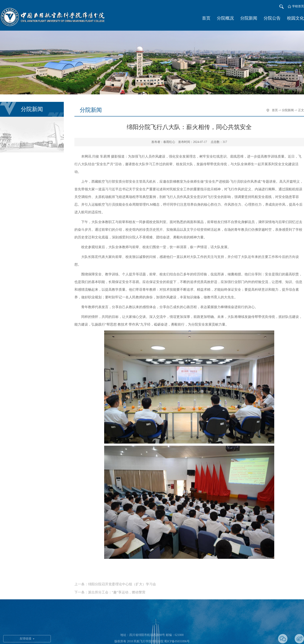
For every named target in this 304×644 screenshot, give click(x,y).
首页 (206, 18)
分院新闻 (249, 18)
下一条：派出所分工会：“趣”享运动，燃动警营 (110, 599)
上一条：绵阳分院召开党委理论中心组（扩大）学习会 (115, 591)
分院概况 (225, 18)
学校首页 (298, 7)
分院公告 (272, 18)
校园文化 (295, 18)
